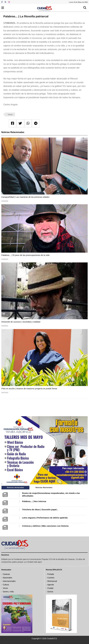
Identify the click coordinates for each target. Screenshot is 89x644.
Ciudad (50, 588)
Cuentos (51, 578)
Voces (10, 114)
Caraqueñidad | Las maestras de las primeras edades (25, 197)
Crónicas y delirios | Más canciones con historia (45, 526)
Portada (51, 574)
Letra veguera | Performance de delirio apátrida (45, 518)
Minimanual (52, 581)
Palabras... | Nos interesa (34, 501)
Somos (50, 592)
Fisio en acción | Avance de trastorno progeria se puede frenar (29, 388)
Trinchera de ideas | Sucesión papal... (40, 509)
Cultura (6, 585)
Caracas (6, 574)
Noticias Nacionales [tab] (44, 488)
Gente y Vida (8, 592)
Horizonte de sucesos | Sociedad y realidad (21, 322)
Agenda (51, 585)
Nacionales (7, 578)
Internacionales (9, 581)
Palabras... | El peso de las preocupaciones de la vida (25, 255)
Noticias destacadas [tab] (15, 488)
